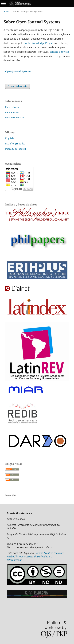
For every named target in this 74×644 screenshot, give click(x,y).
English (9, 138)
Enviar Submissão (17, 86)
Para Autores (12, 112)
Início (6, 11)
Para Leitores (12, 107)
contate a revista (59, 52)
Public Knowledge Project (39, 43)
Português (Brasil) (15, 149)
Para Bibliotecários (15, 118)
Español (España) (15, 143)
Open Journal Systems (18, 71)
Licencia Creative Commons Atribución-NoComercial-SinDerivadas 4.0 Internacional (36, 556)
